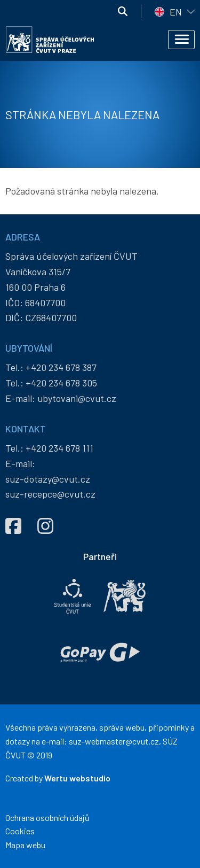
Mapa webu (25, 845)
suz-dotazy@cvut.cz (48, 479)
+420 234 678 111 (59, 448)
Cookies (20, 831)
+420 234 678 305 (61, 383)
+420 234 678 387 (61, 367)
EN (176, 12)
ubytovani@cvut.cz (77, 398)
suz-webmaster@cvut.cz (114, 741)
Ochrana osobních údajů (47, 817)
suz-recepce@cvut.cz (50, 494)
